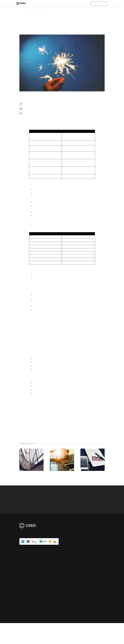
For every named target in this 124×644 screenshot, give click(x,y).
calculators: (23, 514)
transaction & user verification (97, 587)
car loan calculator (80, 514)
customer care (98, 560)
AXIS (80, 520)
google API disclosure (96, 596)
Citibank (50, 121)
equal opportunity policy (96, 612)
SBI (75, 520)
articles (43, 10)
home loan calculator (66, 514)
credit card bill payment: (27, 520)
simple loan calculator (53, 516)
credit (53, 121)
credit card (77, 108)
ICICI (70, 520)
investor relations (95, 578)
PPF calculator (53, 514)
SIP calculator (32, 514)
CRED (21, 10)
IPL (93, 556)
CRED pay (68, 548)
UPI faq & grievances (96, 603)
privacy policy (70, 629)
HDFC (65, 520)
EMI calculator (42, 514)
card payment (56, 121)
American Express (40, 520)
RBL (85, 520)
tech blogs (68, 576)
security (95, 572)
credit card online (80, 226)
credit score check (69, 553)
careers (95, 552)
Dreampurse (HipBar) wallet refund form (70, 603)
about (94, 548)
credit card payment (32, 10)
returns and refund (84, 633)
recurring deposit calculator (36, 516)
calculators (68, 581)
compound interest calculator (71, 516)
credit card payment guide (70, 586)
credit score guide (69, 594)
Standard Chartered (54, 520)
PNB (89, 520)
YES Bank (96, 520)
